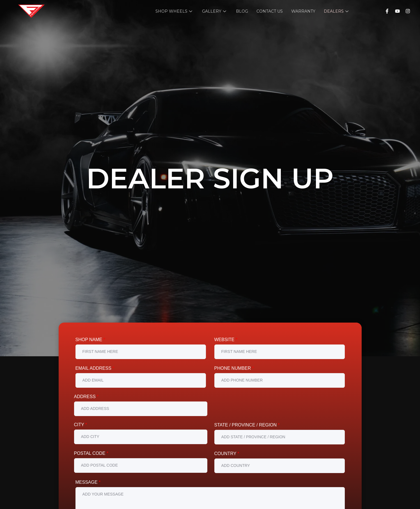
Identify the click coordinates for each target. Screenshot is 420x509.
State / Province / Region (247, 425)
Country (227, 454)
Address (86, 397)
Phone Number (234, 368)
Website (226, 340)
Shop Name (90, 340)
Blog (242, 11)
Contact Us (270, 11)
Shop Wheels (175, 11)
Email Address (95, 368)
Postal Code (91, 453)
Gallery (215, 11)
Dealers (337, 11)
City (81, 425)
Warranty (303, 11)
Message (88, 482)
